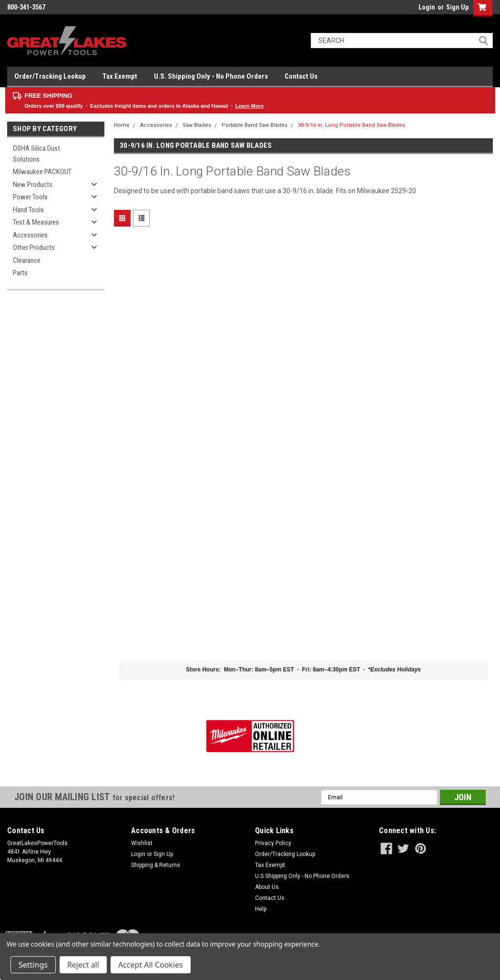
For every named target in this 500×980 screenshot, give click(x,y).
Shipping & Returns (156, 865)
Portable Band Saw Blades (255, 125)
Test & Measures (36, 222)
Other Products (34, 248)
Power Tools (30, 197)
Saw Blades (197, 125)
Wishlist (142, 843)
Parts (20, 273)
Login (427, 7)
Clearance (27, 260)
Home (122, 125)
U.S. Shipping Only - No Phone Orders (211, 76)
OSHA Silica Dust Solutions (36, 154)
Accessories (30, 235)
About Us (267, 887)
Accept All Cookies (151, 965)
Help (261, 909)
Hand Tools (28, 210)
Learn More (250, 106)
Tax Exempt (120, 76)
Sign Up (457, 7)
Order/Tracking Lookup (50, 76)
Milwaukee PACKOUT (42, 172)
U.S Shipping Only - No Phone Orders (302, 876)
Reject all (83, 965)
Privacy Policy (273, 843)
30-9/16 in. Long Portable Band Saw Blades (352, 125)
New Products (33, 185)
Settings (33, 965)
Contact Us (301, 76)
